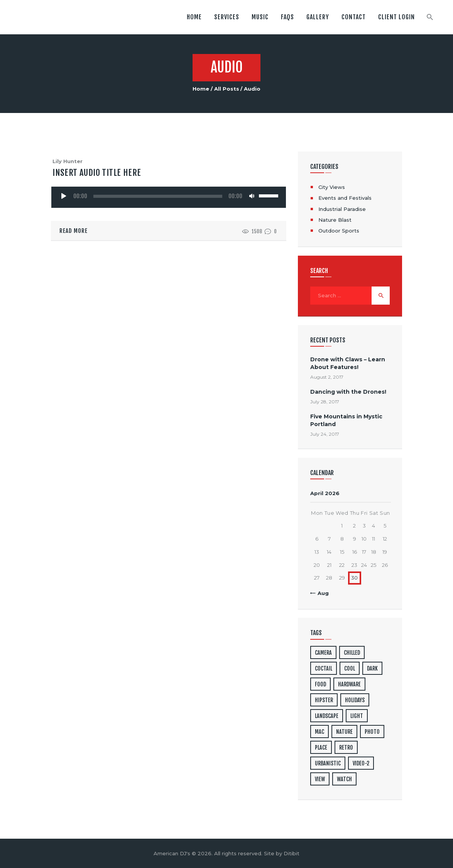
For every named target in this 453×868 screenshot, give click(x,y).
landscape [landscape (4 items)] (327, 716)
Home (201, 89)
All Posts (227, 89)
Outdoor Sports (339, 231)
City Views (332, 187)
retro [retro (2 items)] (346, 747)
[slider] (158, 196)
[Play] (64, 196)
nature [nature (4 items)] (344, 732)
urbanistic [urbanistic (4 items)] (328, 763)
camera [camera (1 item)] (323, 653)
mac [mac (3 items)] (319, 732)
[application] (169, 195)
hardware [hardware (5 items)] (349, 684)
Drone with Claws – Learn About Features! (348, 363)
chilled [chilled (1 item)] (352, 653)
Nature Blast (335, 220)
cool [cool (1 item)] (350, 668)
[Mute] (252, 196)
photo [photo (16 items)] (372, 732)
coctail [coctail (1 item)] (324, 668)
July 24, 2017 (325, 434)
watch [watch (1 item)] (344, 779)
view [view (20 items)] (320, 779)
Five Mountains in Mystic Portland (346, 420)
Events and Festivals (345, 198)
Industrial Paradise (342, 209)
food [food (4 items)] (320, 684)
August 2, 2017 (327, 377)
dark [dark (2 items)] (372, 668)
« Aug (321, 593)
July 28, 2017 (325, 402)
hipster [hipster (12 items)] (324, 700)
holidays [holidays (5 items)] (355, 700)
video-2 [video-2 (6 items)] (361, 763)
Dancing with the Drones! (348, 392)
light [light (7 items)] (357, 716)
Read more (74, 231)
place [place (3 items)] (321, 747)
